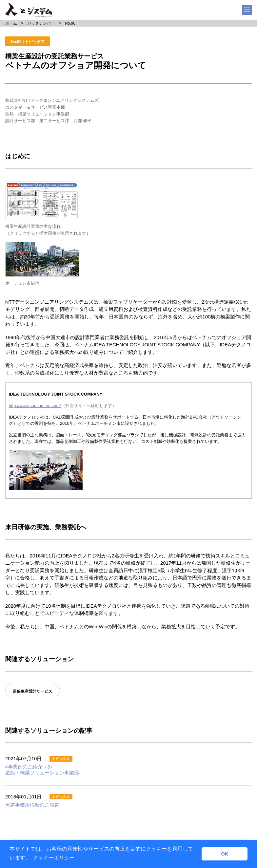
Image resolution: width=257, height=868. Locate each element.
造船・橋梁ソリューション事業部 (42, 770)
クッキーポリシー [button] (54, 858)
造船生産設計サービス (32, 691)
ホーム (11, 23)
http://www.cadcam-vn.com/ (35, 406)
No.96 (70, 23)
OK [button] (225, 854)
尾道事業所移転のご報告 (32, 805)
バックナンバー (41, 23)
